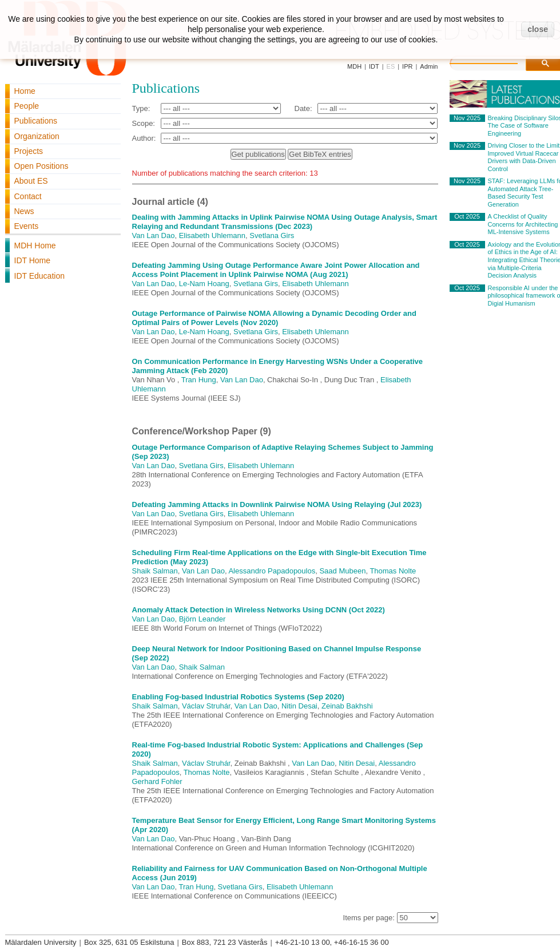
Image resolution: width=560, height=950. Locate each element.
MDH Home (35, 246)
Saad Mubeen (342, 571)
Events (27, 226)
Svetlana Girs (272, 235)
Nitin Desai (299, 706)
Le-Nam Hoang (204, 284)
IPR (407, 66)
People (27, 106)
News (24, 211)
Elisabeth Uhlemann (212, 235)
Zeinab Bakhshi (347, 706)
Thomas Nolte (393, 571)
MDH (354, 66)
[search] (495, 62)
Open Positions (41, 166)
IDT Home (33, 260)
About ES (31, 181)
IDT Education (39, 276)
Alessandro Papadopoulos (272, 571)
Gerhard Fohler (157, 781)
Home (25, 91)
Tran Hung (199, 380)
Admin (429, 66)
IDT (374, 66)
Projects (29, 151)
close (538, 29)
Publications (36, 121)
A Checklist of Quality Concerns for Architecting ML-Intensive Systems (523, 224)
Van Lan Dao (154, 235)
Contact (28, 196)
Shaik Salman (155, 571)
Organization (37, 136)
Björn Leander (202, 619)
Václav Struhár (206, 706)
